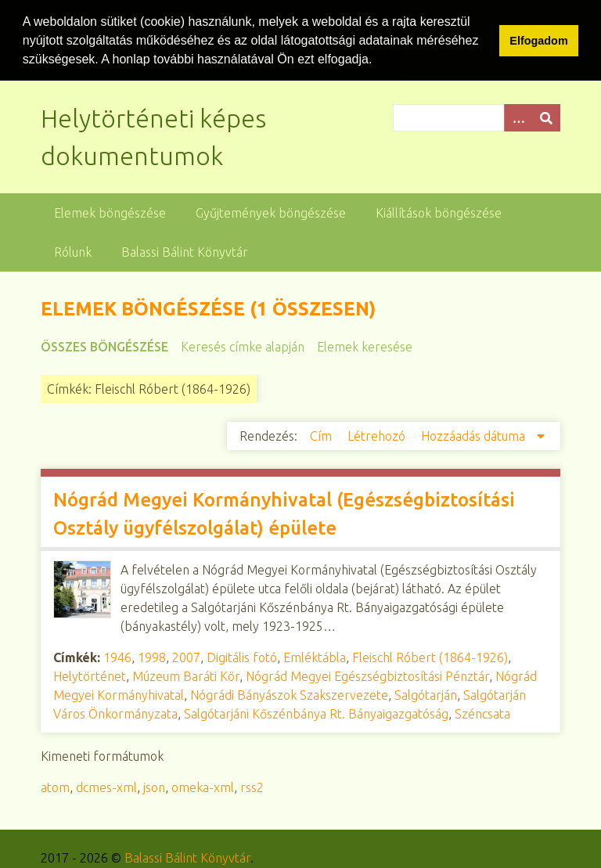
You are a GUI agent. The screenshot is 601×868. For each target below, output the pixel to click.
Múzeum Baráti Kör (186, 675)
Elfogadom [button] (538, 41)
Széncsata (482, 713)
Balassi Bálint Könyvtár (185, 251)
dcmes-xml (106, 787)
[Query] (477, 117)
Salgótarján (426, 694)
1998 (152, 657)
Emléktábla (315, 657)
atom (55, 787)
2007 (186, 657)
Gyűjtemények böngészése (271, 212)
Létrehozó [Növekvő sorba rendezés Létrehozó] (378, 435)
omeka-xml (203, 787)
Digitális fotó (242, 657)
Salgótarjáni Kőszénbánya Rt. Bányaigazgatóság (316, 713)
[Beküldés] (546, 117)
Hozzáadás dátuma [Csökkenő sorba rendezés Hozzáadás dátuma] (475, 435)
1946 (117, 657)
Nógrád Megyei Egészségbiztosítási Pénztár (367, 675)
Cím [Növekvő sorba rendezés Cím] (322, 435)
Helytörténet (90, 675)
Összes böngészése (104, 346)
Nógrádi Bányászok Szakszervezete (289, 694)
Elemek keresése (365, 346)
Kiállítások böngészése (439, 212)
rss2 (252, 787)
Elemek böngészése (110, 212)
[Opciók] (518, 117)
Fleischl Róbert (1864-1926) (430, 657)
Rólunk (73, 251)
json (154, 787)
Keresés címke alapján (243, 346)
